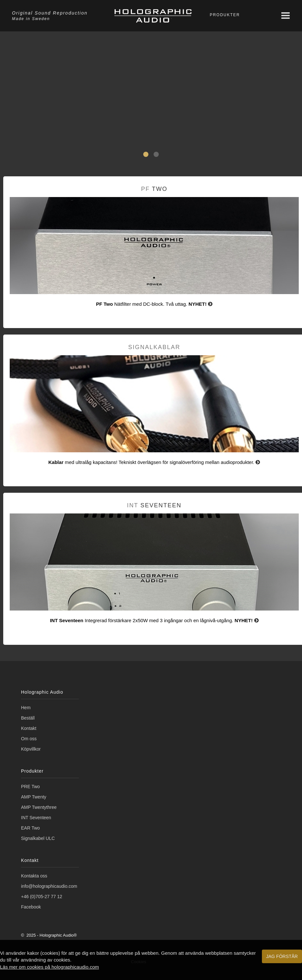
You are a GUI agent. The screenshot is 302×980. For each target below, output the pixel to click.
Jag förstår (282, 956)
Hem (26, 708)
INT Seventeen (36, 818)
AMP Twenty (34, 797)
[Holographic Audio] (153, 16)
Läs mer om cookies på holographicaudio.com (49, 967)
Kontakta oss (34, 876)
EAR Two (30, 828)
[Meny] (286, 16)
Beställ (28, 718)
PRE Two (30, 787)
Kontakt (29, 728)
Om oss (29, 739)
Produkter (225, 15)
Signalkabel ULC (38, 838)
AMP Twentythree (39, 807)
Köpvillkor (31, 749)
